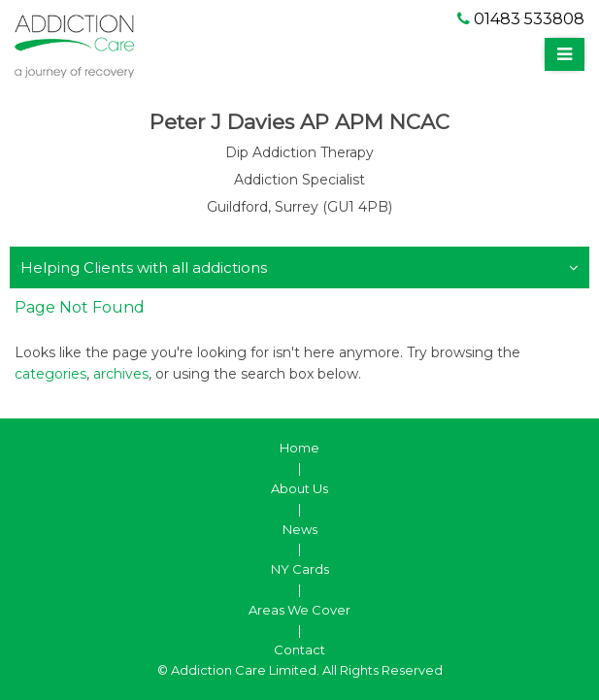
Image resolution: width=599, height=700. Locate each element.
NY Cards (300, 569)
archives (121, 374)
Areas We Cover (299, 610)
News (300, 529)
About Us (299, 488)
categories (50, 374)
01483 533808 (521, 19)
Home (299, 448)
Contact (299, 650)
